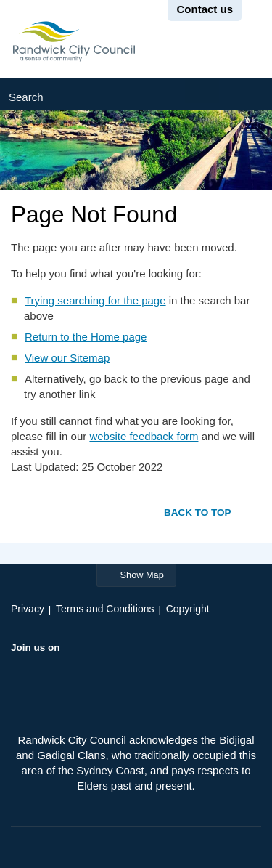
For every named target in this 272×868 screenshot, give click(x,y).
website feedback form (144, 436)
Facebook (22, 670)
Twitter (51, 670)
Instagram (108, 670)
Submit (246, 94)
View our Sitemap (67, 358)
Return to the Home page (86, 337)
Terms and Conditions (105, 609)
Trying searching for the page (95, 300)
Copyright (188, 609)
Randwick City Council (74, 41)
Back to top (198, 512)
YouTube (79, 670)
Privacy (28, 609)
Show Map (142, 575)
